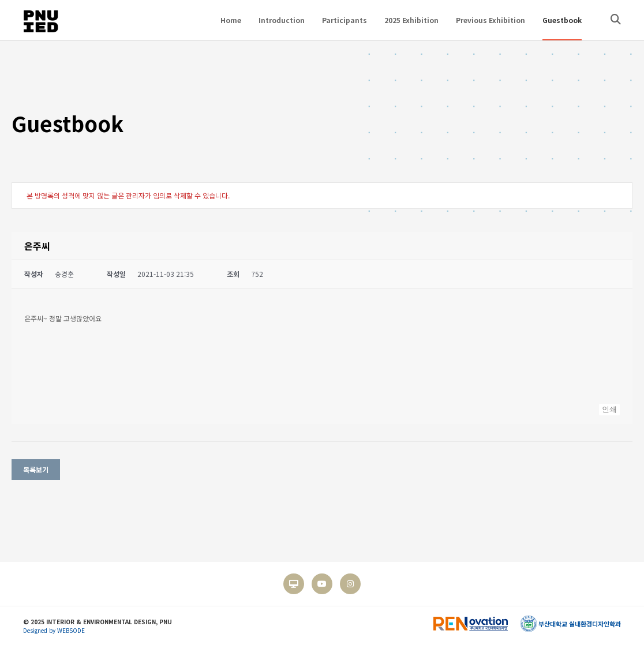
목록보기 (36, 469)
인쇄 (609, 409)
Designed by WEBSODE (54, 630)
